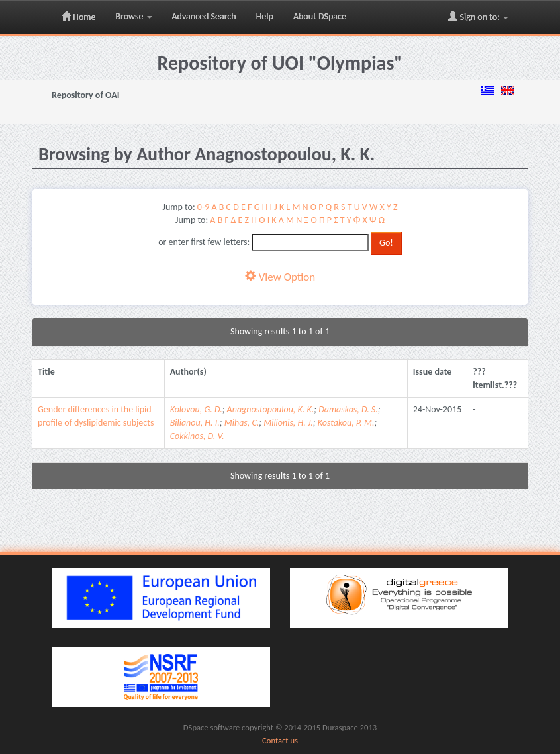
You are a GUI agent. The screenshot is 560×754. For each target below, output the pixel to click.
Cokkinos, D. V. (197, 436)
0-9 (203, 207)
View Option (280, 277)
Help (265, 16)
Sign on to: (478, 17)
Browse (133, 16)
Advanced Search (204, 16)
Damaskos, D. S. (348, 409)
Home (78, 17)
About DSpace (320, 16)
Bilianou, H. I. (195, 423)
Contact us (280, 740)
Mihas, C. (242, 423)
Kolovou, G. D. (196, 409)
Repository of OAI (85, 95)
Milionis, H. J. (288, 423)
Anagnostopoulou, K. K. (271, 409)
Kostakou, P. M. (346, 423)
